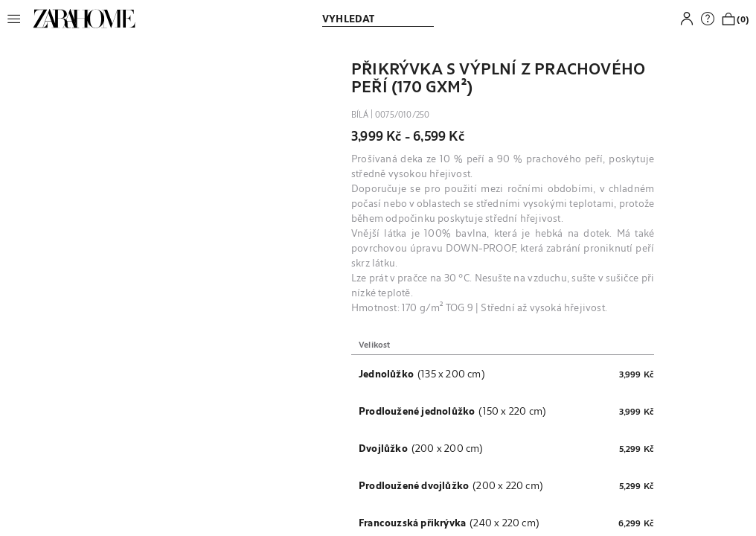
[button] (18, 19)
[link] (84, 19)
